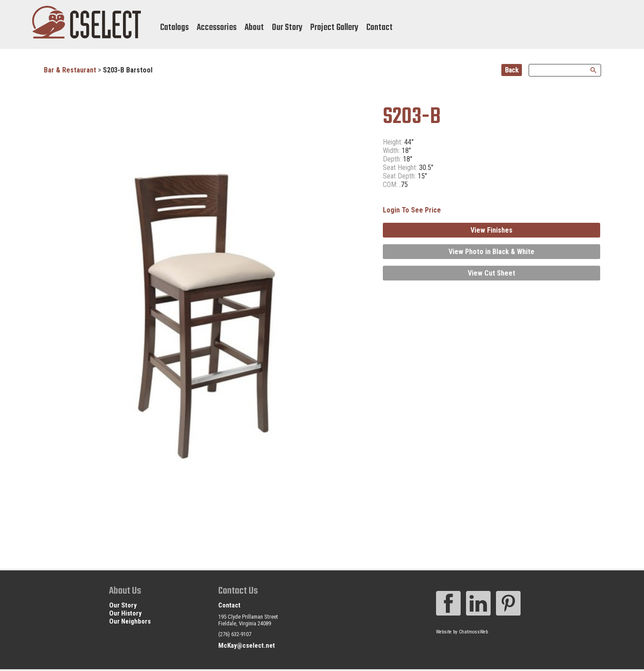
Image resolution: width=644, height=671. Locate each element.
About (254, 28)
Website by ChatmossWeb (462, 632)
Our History (125, 613)
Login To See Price (412, 210)
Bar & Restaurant (70, 70)
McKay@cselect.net (247, 646)
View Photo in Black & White (491, 252)
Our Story (287, 28)
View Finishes (491, 230)
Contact (379, 28)
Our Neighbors (130, 621)
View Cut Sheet (491, 273)
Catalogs (174, 28)
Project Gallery (334, 28)
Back (512, 70)
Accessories (217, 28)
